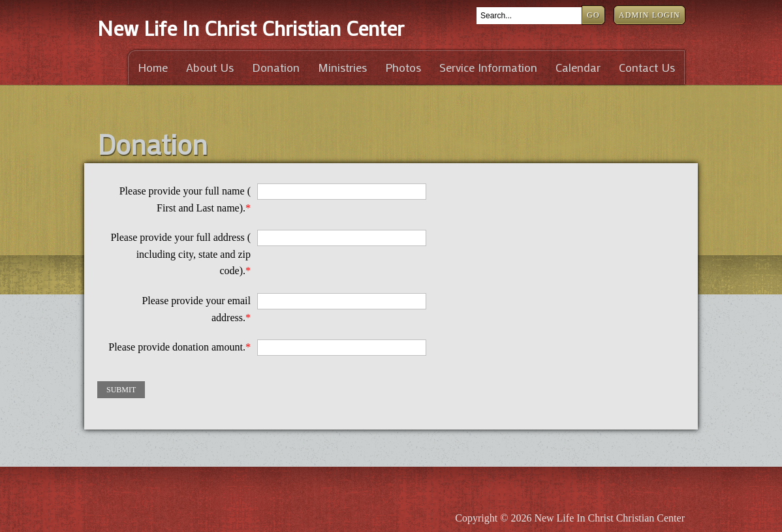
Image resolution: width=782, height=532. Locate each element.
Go (593, 15)
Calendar (578, 68)
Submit (121, 390)
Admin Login (649, 15)
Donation (276, 68)
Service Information (488, 68)
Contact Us (647, 68)
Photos (403, 68)
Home (153, 68)
